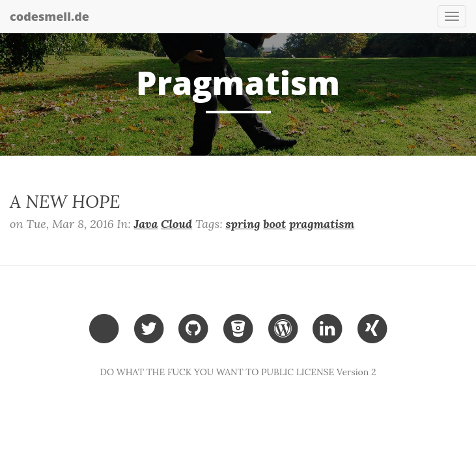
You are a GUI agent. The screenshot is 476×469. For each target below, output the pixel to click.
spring (243, 224)
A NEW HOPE (65, 201)
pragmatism (322, 224)
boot (274, 224)
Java (146, 224)
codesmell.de (49, 16)
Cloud (176, 224)
